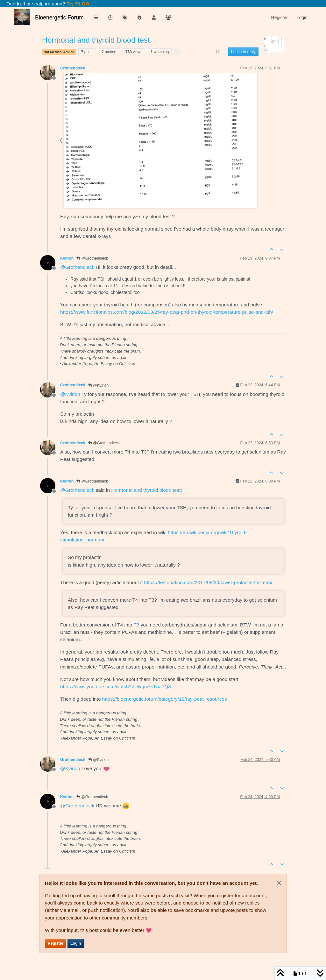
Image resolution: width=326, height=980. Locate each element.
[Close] (279, 883)
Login (76, 943)
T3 (136, 625)
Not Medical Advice (59, 52)
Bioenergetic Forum (59, 18)
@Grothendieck (92, 258)
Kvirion (67, 258)
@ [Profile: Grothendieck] (77, 267)
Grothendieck (73, 68)
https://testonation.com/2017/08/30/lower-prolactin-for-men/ (208, 582)
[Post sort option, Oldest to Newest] (218, 52)
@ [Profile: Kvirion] (70, 394)
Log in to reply (243, 52)
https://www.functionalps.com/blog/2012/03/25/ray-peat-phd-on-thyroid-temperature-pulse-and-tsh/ (167, 312)
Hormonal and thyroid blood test (146, 490)
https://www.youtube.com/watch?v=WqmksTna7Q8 (116, 687)
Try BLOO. (78, 4)
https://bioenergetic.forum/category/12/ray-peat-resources (165, 699)
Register (56, 943)
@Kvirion (98, 385)
